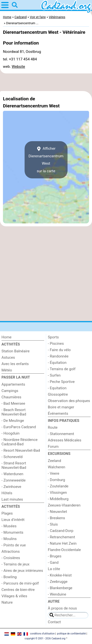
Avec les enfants (15, 364)
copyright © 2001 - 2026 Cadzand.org (45, 638)
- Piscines (56, 344)
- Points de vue (14, 545)
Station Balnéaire (16, 351)
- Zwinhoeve (11, 487)
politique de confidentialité (72, 634)
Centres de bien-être (18, 590)
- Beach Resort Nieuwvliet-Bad (14, 412)
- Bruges (55, 556)
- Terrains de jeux (15, 564)
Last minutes (12, 499)
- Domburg (56, 480)
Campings (10, 391)
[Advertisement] (46, 82)
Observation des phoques (69, 401)
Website (18, 67)
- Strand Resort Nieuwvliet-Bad (14, 465)
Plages (7, 513)
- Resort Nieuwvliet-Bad (21, 450)
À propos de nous (62, 608)
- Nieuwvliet (57, 512)
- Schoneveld (12, 457)
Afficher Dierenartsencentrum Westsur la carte (46, 160)
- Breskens (56, 518)
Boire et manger (61, 407)
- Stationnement (61, 434)
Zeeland (54, 461)
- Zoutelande (58, 486)
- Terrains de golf (62, 369)
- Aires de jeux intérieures (22, 571)
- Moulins (9, 539)
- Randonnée (58, 356)
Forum (53, 447)
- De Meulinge (13, 421)
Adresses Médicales (65, 440)
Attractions (11, 552)
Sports (53, 337)
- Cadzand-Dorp (61, 531)
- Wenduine (57, 594)
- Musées (9, 526)
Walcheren (57, 467)
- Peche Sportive (61, 382)
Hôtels (7, 493)
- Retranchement (61, 537)
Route (53, 427)
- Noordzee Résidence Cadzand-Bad (20, 442)
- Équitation (57, 363)
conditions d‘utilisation (42, 634)
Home (7, 337)
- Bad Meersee (13, 403)
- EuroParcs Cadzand (19, 427)
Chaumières (11, 397)
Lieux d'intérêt (13, 520)
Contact (54, 622)
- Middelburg (58, 499)
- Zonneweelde (13, 480)
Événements (58, 414)
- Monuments (12, 532)
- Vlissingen (57, 493)
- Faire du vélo (59, 350)
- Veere (53, 473)
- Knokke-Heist (60, 575)
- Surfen (54, 375)
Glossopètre (58, 394)
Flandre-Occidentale (64, 550)
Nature (7, 602)
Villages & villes (14, 596)
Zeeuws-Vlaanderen (64, 505)
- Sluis (53, 524)
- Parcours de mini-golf (20, 583)
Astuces (8, 357)
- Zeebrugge (58, 582)
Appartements (13, 384)
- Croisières (11, 558)
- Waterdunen (12, 474)
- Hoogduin (11, 433)
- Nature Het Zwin (62, 543)
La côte (54, 569)
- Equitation (57, 388)
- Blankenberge (60, 588)
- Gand (53, 563)
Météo (7, 370)
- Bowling (9, 577)
